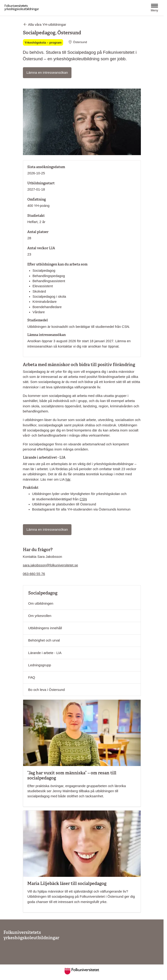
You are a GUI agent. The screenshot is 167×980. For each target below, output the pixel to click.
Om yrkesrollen (40, 616)
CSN (83, 499)
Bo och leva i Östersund (46, 690)
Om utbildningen (41, 603)
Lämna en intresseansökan (49, 72)
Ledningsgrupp (40, 665)
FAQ (32, 677)
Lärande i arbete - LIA (45, 653)
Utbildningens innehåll (45, 628)
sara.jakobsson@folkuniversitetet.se (51, 565)
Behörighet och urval (44, 640)
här (68, 479)
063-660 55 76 (34, 574)
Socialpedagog (43, 593)
